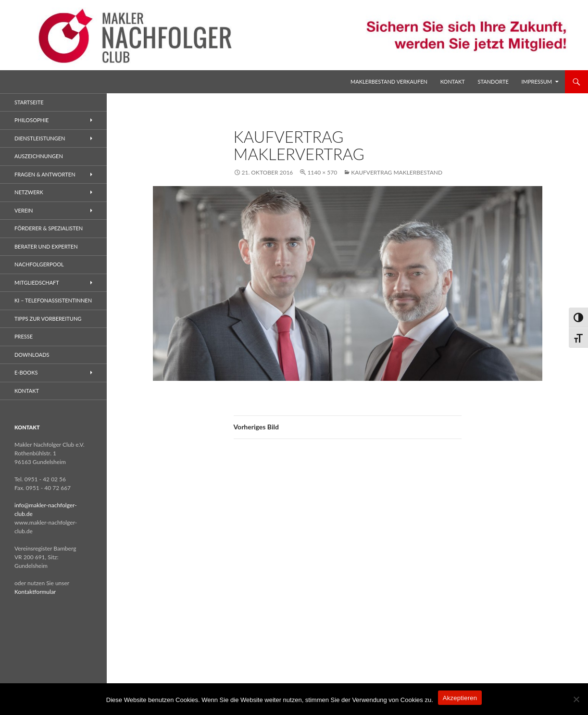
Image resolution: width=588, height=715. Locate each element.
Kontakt (453, 82)
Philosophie (31, 120)
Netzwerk (29, 192)
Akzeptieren (460, 698)
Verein (24, 210)
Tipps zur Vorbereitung (48, 319)
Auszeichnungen (39, 156)
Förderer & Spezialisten (49, 228)
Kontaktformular (35, 592)
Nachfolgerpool (39, 264)
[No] (576, 699)
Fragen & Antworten (45, 174)
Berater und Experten (46, 246)
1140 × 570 (322, 172)
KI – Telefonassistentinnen (53, 300)
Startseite (29, 102)
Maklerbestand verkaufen (389, 82)
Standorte (493, 82)
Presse (24, 336)
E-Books (26, 372)
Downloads (32, 355)
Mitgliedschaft (37, 282)
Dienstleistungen (40, 138)
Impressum (537, 82)
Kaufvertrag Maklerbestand (397, 172)
